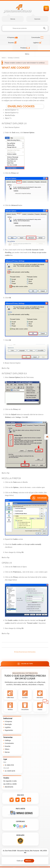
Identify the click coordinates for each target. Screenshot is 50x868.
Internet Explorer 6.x (12, 113)
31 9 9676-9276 (10, 771)
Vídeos (7, 749)
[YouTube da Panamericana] (23, 800)
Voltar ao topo (25, 664)
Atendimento (9, 787)
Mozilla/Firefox (10, 115)
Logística (36, 43)
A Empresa (11, 37)
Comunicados (36, 37)
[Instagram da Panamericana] (12, 800)
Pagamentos (9, 730)
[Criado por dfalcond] (25, 861)
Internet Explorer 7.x (12, 110)
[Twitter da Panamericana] (17, 800)
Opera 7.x (8, 118)
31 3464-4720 (9, 765)
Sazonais (37, 19)
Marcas (13, 19)
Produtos (24, 48)
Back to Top (6, 368)
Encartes (11, 43)
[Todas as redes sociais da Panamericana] (29, 800)
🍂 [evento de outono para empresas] (47, 437)
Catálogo (8, 740)
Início (4, 58)
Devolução (8, 724)
